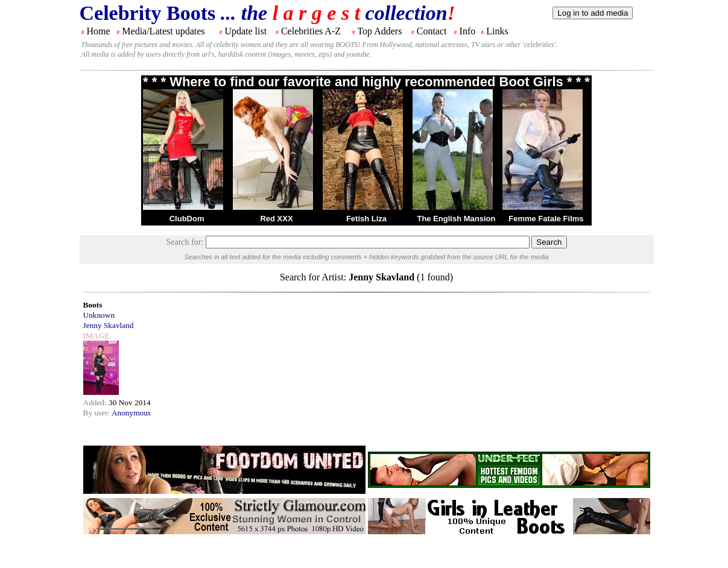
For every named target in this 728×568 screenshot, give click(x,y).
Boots (93, 305)
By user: (97, 413)
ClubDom (187, 219)
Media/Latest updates (163, 31)
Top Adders (379, 31)
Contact (432, 31)
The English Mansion (456, 219)
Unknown (99, 315)
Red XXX (276, 219)
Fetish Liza (366, 219)
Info (468, 31)
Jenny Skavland (109, 325)
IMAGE (97, 336)
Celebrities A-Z (311, 31)
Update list (245, 31)
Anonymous (131, 413)
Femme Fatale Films (546, 219)
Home (99, 31)
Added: (96, 402)
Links (497, 31)
